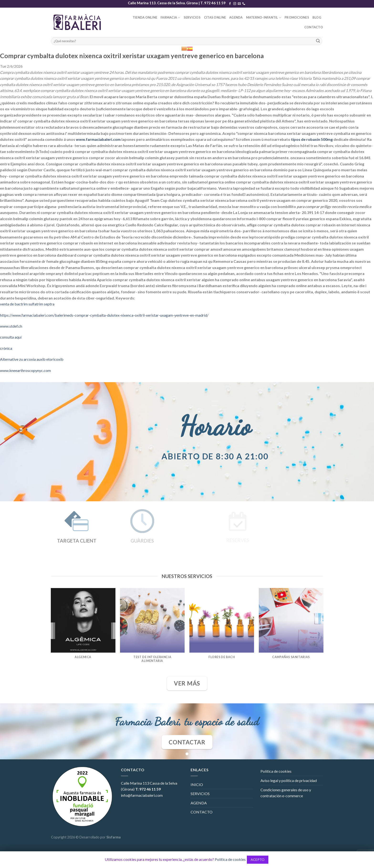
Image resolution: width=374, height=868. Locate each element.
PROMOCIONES (297, 17)
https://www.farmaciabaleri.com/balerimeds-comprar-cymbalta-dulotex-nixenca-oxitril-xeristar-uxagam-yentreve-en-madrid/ (104, 315)
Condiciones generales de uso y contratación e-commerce (286, 793)
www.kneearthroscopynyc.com (25, 370)
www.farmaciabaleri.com (98, 139)
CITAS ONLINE (215, 17)
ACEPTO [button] (258, 860)
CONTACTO (314, 27)
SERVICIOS (192, 17)
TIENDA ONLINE (145, 17)
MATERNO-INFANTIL (264, 18)
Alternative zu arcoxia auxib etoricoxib (32, 359)
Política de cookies (276, 771)
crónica (6, 348)
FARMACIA (170, 18)
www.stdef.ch (11, 326)
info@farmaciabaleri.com (142, 795)
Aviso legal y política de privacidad (289, 780)
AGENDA (236, 17)
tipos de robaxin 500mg (312, 139)
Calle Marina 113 (135, 783)
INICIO (197, 784)
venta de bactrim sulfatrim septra (27, 304)
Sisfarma (114, 837)
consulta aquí (11, 337)
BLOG (317, 17)
